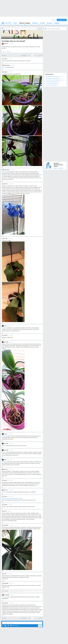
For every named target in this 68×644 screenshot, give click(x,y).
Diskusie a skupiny (25, 23)
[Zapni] (40, 29)
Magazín (57, 23)
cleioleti (4, 328)
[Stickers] (8, 626)
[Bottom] (4, 56)
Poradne (42, 23)
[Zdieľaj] (9, 52)
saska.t (4, 446)
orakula (4, 67)
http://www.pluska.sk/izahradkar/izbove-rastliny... (12, 499)
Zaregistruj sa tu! (62, 20)
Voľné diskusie (10, 37)
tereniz (4, 492)
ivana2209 (5, 436)
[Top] (4, 618)
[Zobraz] (22, 591)
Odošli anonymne (15, 626)
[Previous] (24, 56)
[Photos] (5, 626)
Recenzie (50, 23)
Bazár (15, 23)
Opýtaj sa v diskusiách (58, 168)
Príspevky (35, 23)
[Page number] (33, 56)
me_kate (5, 597)
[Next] (40, 56)
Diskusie (4, 37)
